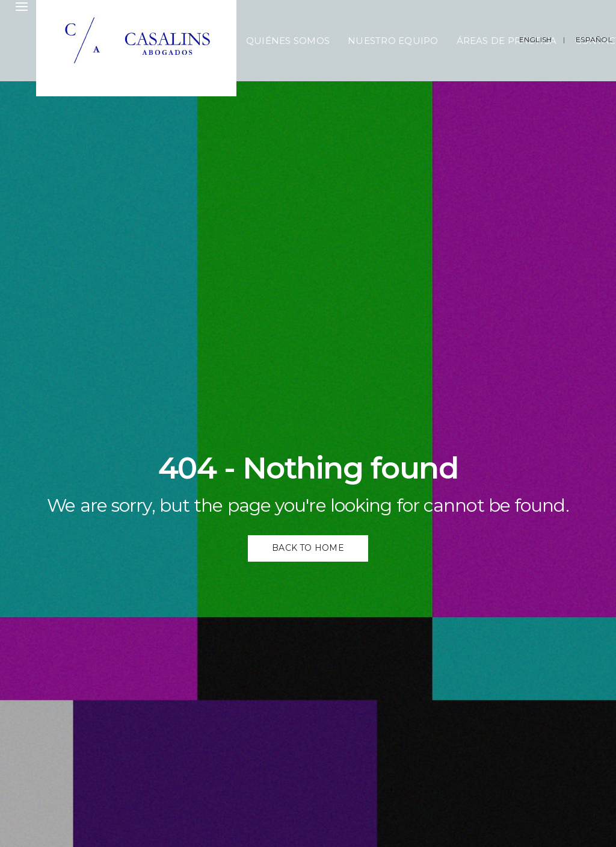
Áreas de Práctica (507, 41)
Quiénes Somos (288, 41)
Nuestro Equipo (393, 41)
